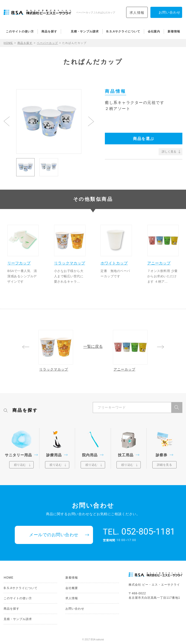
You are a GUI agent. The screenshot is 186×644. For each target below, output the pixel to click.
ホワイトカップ (114, 263)
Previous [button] (7, 121)
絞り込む (20, 465)
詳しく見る (169, 152)
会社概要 (72, 588)
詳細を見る (165, 465)
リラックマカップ (70, 263)
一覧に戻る (93, 347)
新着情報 (174, 31)
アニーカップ (159, 263)
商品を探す (49, 31)
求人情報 (137, 13)
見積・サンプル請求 (85, 31)
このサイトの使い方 (20, 31)
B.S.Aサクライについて (123, 31)
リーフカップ (19, 263)
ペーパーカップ (47, 43)
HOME (8, 43)
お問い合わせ (75, 609)
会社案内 (154, 31)
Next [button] (91, 121)
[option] (49, 121)
